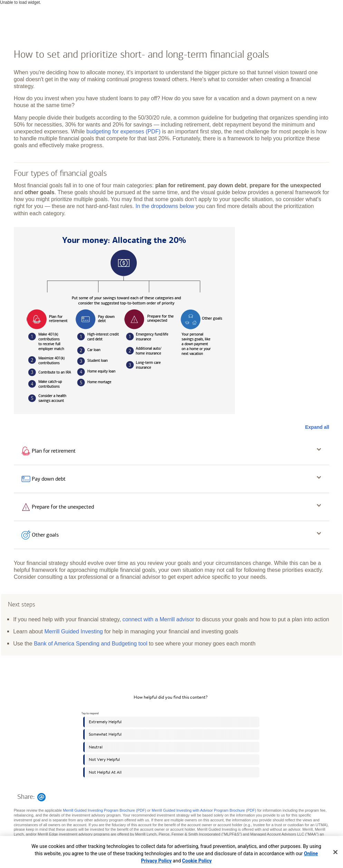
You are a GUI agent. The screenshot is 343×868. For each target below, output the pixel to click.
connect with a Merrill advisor (159, 619)
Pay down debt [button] (49, 479)
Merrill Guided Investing (74, 631)
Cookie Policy (197, 861)
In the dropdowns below (165, 206)
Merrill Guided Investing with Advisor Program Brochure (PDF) (204, 810)
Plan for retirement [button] (54, 451)
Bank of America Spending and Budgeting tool (90, 643)
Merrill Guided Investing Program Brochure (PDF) (104, 810)
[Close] (335, 852)
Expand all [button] (317, 427)
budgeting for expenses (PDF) (123, 131)
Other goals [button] (45, 535)
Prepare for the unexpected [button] (63, 507)
